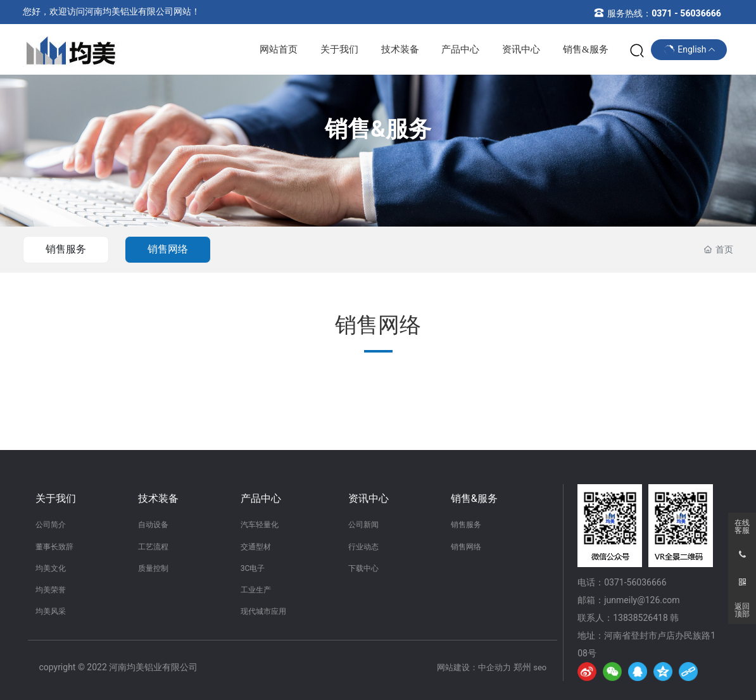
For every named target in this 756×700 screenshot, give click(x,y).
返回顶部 (742, 610)
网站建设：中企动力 (474, 667)
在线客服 (742, 527)
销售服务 (66, 249)
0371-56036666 (635, 582)
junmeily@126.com (642, 600)
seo (540, 667)
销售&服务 (378, 130)
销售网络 (168, 249)
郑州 (522, 667)
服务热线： (664, 13)
